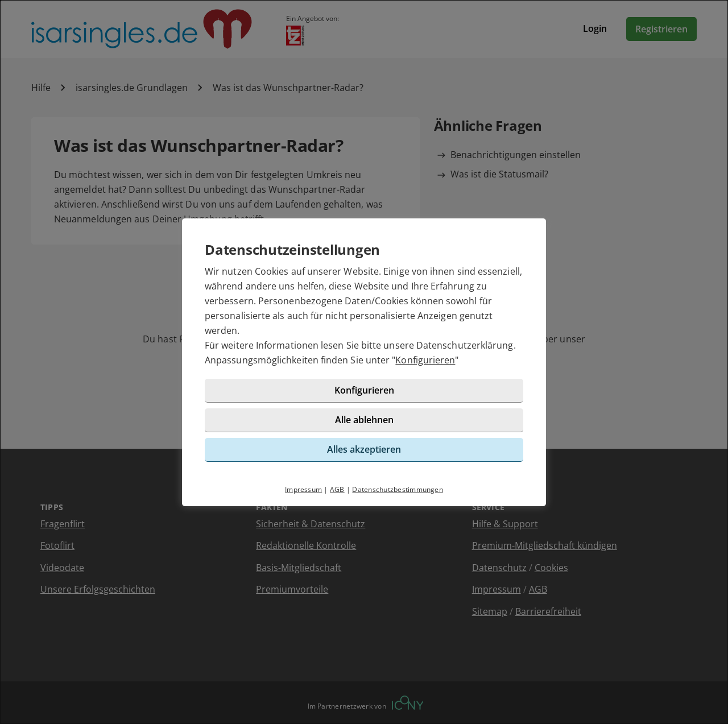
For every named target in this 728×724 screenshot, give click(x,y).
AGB (337, 489)
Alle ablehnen (364, 420)
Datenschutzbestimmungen (398, 489)
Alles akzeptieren (364, 449)
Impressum (303, 489)
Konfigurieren (425, 360)
